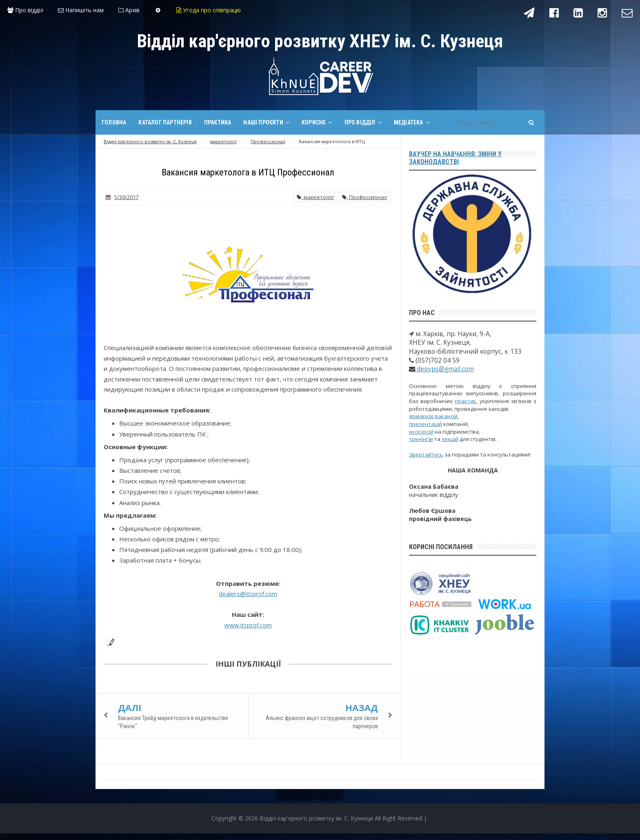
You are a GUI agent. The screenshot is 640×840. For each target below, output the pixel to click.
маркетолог (316, 197)
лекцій (450, 439)
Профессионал (364, 197)
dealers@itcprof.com (248, 594)
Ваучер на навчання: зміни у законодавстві (455, 158)
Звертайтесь (426, 454)
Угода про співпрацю (209, 10)
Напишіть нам (81, 10)
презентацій (426, 424)
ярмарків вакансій (433, 416)
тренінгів (421, 439)
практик (466, 401)
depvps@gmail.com (444, 369)
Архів (129, 10)
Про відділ (25, 10)
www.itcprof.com (248, 625)
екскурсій (421, 432)
